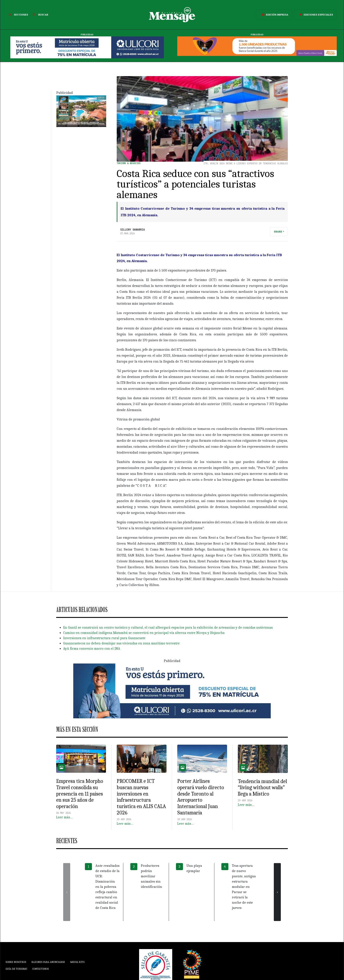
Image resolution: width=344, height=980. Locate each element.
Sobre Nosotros (16, 962)
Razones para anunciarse (48, 962)
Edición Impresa (274, 15)
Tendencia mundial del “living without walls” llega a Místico (262, 788)
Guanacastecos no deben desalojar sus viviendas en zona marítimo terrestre (121, 643)
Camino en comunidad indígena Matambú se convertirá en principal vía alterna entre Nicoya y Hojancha (144, 633)
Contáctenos (40, 969)
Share (278, 232)
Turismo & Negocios (129, 163)
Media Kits (77, 962)
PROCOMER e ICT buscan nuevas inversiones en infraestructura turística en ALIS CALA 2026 (141, 797)
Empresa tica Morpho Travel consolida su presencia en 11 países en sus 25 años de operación (80, 794)
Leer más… (64, 817)
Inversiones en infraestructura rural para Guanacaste (104, 638)
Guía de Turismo (16, 969)
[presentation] (67, 892)
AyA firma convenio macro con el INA (92, 649)
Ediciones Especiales (315, 15)
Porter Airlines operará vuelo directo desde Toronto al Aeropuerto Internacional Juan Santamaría (201, 797)
